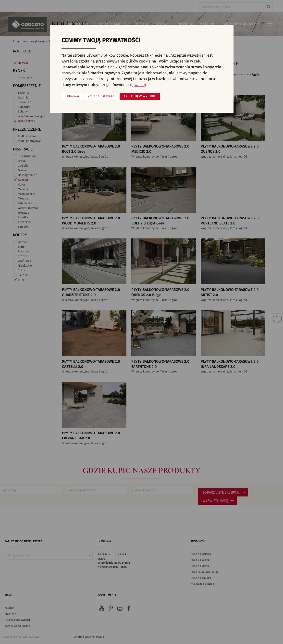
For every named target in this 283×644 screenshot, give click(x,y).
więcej (140, 85)
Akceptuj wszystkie (140, 96)
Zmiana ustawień (101, 96)
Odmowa (72, 96)
